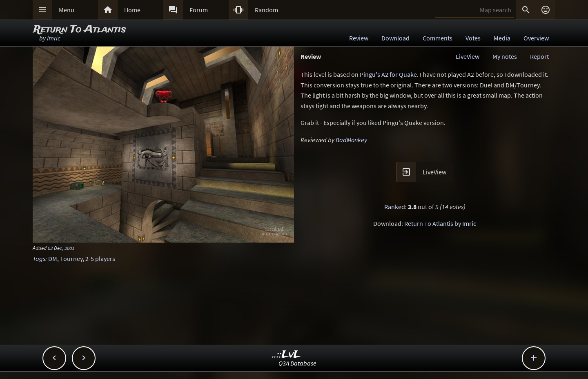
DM (53, 259)
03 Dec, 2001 (61, 248)
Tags (39, 259)
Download (395, 38)
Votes (473, 38)
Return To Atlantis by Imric (440, 223)
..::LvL (286, 355)
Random (266, 10)
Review (359, 38)
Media (502, 38)
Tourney (71, 259)
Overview (536, 38)
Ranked (395, 207)
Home (132, 10)
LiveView (468, 56)
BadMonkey (351, 140)
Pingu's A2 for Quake (388, 74)
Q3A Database (297, 363)
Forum (199, 10)
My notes (505, 56)
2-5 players (100, 259)
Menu (67, 10)
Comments (438, 38)
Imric (54, 38)
